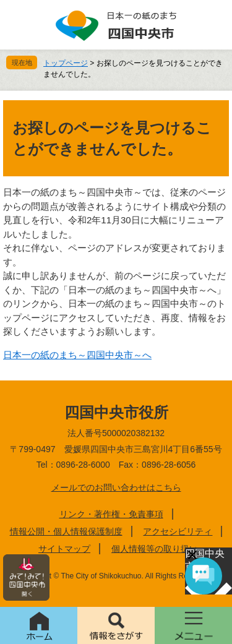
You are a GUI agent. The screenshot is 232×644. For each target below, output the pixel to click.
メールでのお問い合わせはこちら (116, 487)
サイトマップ (64, 549)
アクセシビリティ (178, 531)
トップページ (66, 63)
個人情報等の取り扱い (155, 549)
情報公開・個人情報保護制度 (66, 531)
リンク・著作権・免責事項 (111, 514)
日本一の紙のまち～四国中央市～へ (77, 355)
